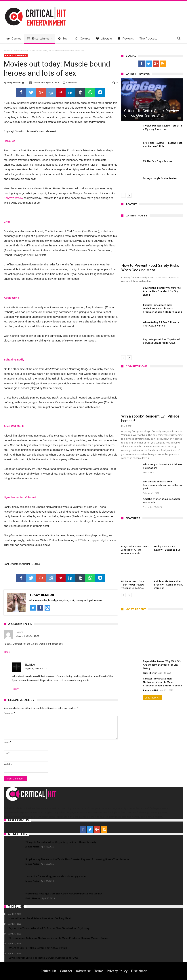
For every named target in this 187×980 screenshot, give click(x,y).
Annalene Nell (151, 690)
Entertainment (21, 51)
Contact (66, 971)
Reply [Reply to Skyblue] (16, 689)
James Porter (150, 673)
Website (8, 764)
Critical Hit (48, 971)
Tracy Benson (14, 83)
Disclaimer (139, 971)
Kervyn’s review (13, 198)
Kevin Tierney (33, 898)
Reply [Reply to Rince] (7, 652)
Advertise (83, 971)
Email (7, 753)
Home (7, 51)
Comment (9, 713)
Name (7, 742)
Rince (20, 632)
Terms (99, 971)
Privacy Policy (117, 971)
